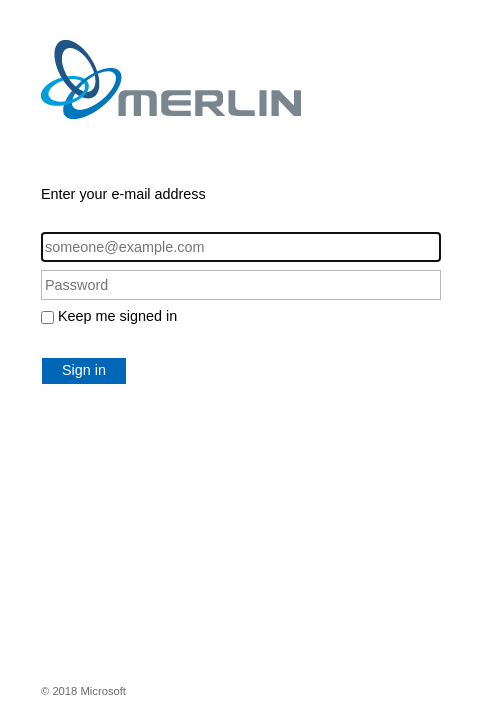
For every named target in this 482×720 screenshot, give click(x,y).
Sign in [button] (84, 370)
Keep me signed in (117, 316)
